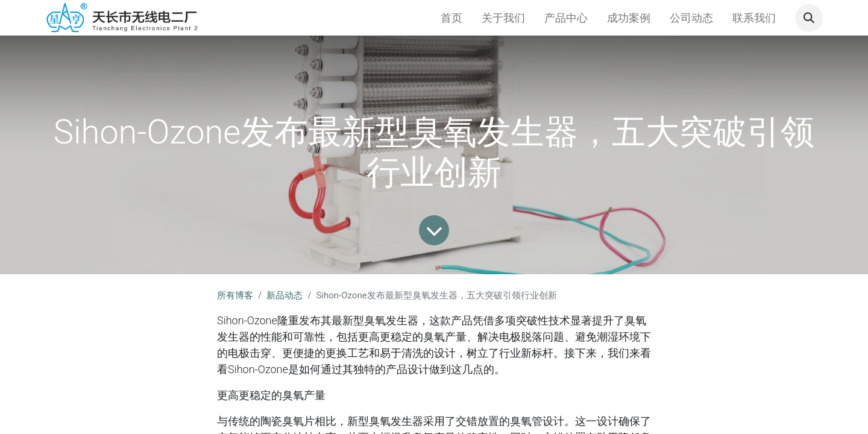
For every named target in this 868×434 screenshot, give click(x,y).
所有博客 (235, 295)
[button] (809, 18)
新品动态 (285, 295)
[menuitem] (451, 18)
